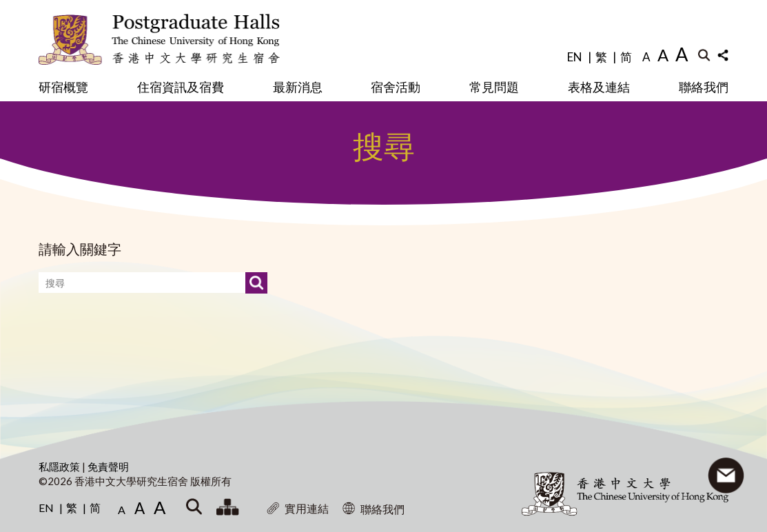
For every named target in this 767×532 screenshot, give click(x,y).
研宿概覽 (63, 87)
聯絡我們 (704, 87)
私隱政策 (60, 467)
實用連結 (298, 508)
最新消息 (298, 87)
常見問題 (494, 87)
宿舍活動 (396, 87)
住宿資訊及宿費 (181, 87)
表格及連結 (599, 87)
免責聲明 (108, 467)
